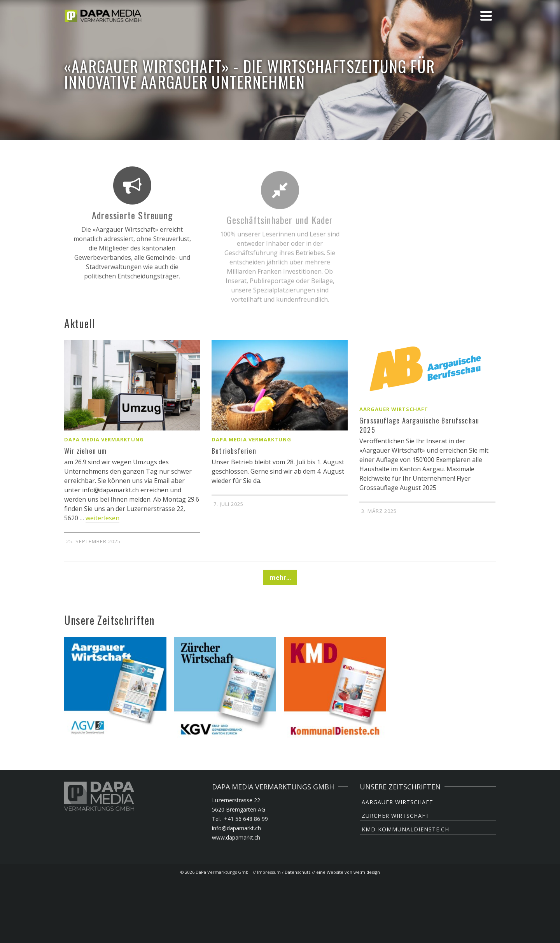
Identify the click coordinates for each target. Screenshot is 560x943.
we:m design (367, 872)
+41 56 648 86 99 (246, 819)
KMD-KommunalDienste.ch (405, 829)
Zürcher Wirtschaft (395, 816)
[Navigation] (486, 16)
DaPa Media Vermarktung (104, 439)
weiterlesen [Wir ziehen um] (102, 518)
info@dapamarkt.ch (236, 828)
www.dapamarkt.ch (236, 837)
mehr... (280, 577)
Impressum (269, 872)
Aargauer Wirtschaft (394, 409)
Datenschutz (298, 872)
